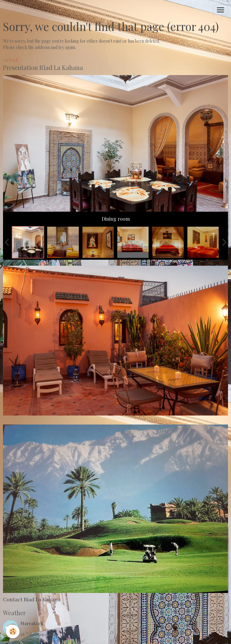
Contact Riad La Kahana (32, 599)
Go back (11, 60)
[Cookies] (13, 632)
